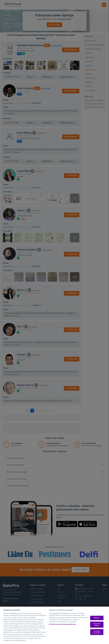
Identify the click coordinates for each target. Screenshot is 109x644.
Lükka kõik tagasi (97, 625)
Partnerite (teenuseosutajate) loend (62, 624)
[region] (54, 625)
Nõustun (97, 618)
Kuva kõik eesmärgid (97, 632)
